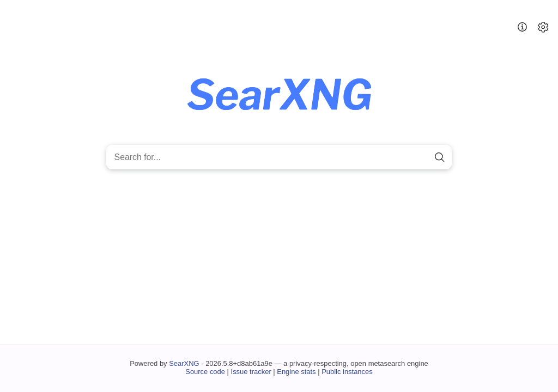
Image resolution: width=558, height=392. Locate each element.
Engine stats (296, 372)
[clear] (421, 157)
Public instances (347, 372)
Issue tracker (251, 372)
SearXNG (184, 363)
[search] (439, 157)
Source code (205, 372)
